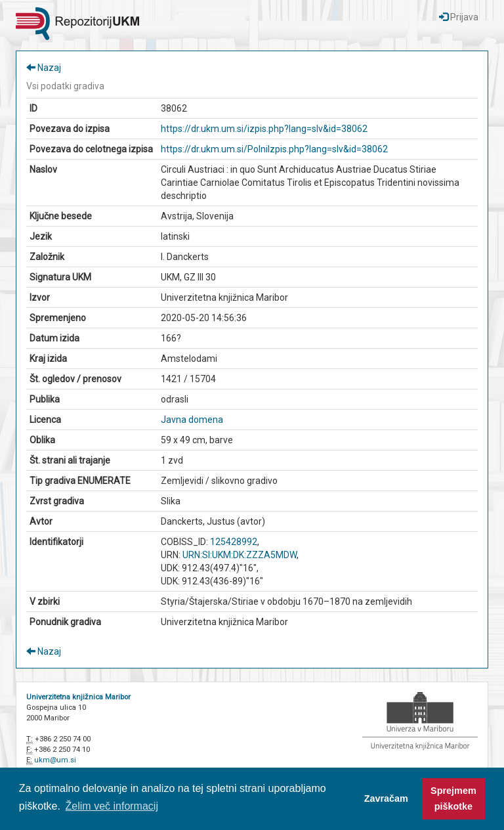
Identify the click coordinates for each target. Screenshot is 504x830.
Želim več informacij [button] (112, 806)
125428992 (234, 542)
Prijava (459, 17)
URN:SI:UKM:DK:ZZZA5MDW (240, 555)
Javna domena (192, 420)
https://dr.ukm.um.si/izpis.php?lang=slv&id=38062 (264, 129)
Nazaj (44, 68)
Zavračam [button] (386, 798)
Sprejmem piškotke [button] (453, 798)
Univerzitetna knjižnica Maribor (78, 697)
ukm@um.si (55, 760)
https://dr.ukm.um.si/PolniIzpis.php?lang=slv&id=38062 (274, 149)
